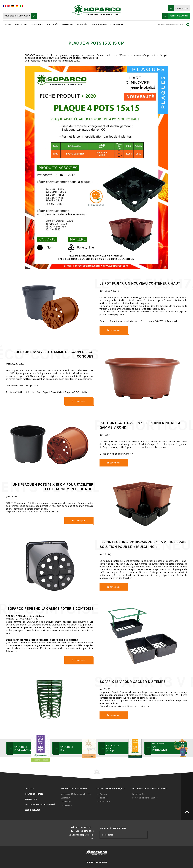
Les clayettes (102, 798)
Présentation (37, 24)
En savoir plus (114, 330)
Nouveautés (53, 24)
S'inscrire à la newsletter (124, 833)
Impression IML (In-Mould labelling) (76, 794)
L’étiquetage (66, 802)
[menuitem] (4, 6)
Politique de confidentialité (40, 805)
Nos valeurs (21, 24)
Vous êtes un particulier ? (17, 16)
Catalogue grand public (124, 748)
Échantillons (182, 8)
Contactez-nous (99, 24)
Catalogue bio (78, 748)
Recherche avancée (179, 16)
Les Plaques (102, 794)
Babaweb (103, 862)
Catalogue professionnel (32, 748)
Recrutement (117, 24)
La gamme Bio (138, 794)
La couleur (65, 798)
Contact (29, 789)
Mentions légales (34, 794)
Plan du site (31, 799)
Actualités (82, 24)
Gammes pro (68, 24)
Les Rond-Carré (103, 802)
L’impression (66, 805)
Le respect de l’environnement (145, 798)
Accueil (8, 24)
